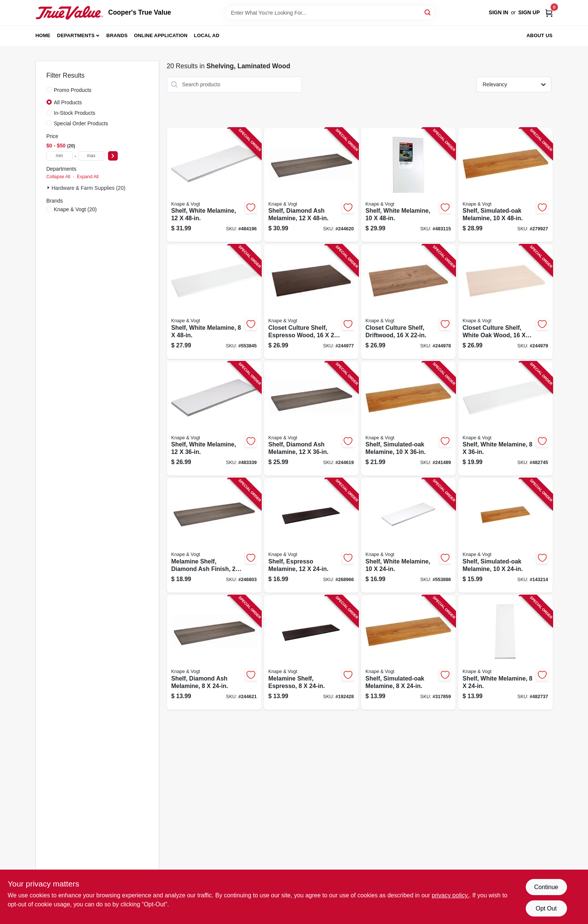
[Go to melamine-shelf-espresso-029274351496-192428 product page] (311, 653)
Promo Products (73, 90)
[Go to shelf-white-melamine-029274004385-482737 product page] (505, 653)
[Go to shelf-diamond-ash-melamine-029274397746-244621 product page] (214, 653)
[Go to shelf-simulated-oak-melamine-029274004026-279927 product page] (505, 185)
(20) (75, 209)
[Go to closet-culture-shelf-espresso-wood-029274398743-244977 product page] (311, 302)
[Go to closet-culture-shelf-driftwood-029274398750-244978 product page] (408, 302)
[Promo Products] (49, 90)
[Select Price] (113, 156)
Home (43, 35)
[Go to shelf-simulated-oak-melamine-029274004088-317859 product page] (408, 653)
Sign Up (529, 12)
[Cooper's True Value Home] (69, 13)
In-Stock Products (75, 113)
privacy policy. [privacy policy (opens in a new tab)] (450, 895)
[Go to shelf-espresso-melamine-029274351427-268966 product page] (311, 536)
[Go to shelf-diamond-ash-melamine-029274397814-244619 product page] (311, 419)
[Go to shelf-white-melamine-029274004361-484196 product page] (214, 185)
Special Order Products (81, 123)
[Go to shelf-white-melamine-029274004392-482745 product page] (505, 419)
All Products (68, 102)
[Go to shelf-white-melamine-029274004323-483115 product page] (408, 185)
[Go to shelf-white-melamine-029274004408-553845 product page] (214, 302)
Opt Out (546, 908)
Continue (546, 887)
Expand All (88, 177)
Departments (76, 35)
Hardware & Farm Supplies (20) (89, 188)
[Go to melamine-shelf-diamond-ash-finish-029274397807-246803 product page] (214, 536)
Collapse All (58, 177)
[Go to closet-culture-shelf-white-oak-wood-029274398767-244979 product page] (505, 302)
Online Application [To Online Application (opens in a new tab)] (161, 35)
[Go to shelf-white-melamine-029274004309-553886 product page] (408, 536)
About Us (540, 35)
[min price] (60, 156)
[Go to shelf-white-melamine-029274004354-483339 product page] (214, 419)
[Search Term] (330, 13)
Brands (117, 35)
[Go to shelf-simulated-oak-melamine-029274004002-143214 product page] (505, 536)
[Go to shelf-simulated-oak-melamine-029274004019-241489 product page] (408, 419)
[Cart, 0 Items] (549, 13)
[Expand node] (49, 188)
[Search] (428, 12)
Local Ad (207, 35)
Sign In (498, 12)
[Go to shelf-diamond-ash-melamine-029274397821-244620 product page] (311, 185)
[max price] (91, 156)
